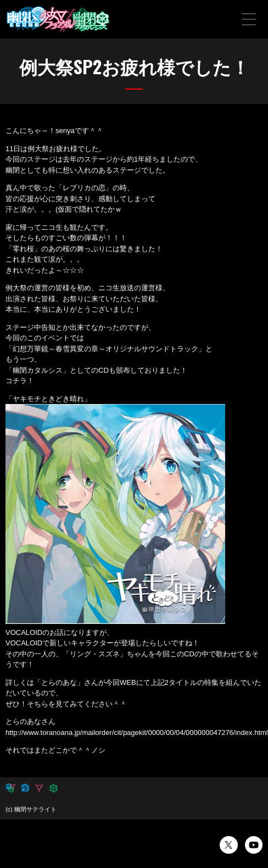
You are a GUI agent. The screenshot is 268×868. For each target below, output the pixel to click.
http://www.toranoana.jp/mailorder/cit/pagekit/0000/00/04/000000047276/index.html (137, 732)
